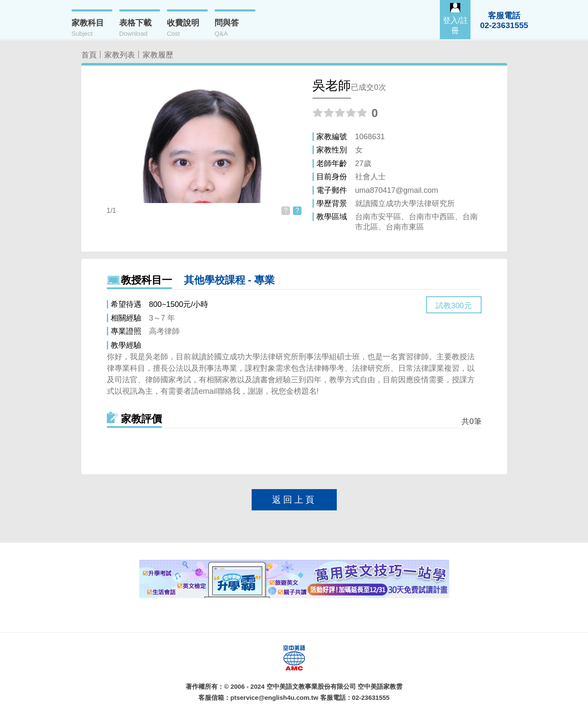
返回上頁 (294, 500)
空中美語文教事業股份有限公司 (311, 686)
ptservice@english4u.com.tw (274, 697)
